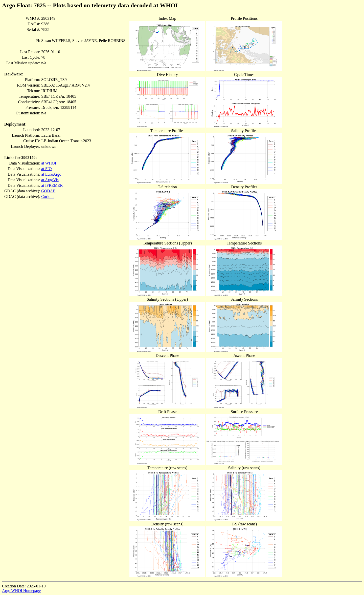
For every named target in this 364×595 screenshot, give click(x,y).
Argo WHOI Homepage (21, 591)
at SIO (46, 169)
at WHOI (49, 163)
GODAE (48, 191)
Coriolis (48, 197)
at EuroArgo (51, 174)
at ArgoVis (50, 180)
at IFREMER (52, 185)
